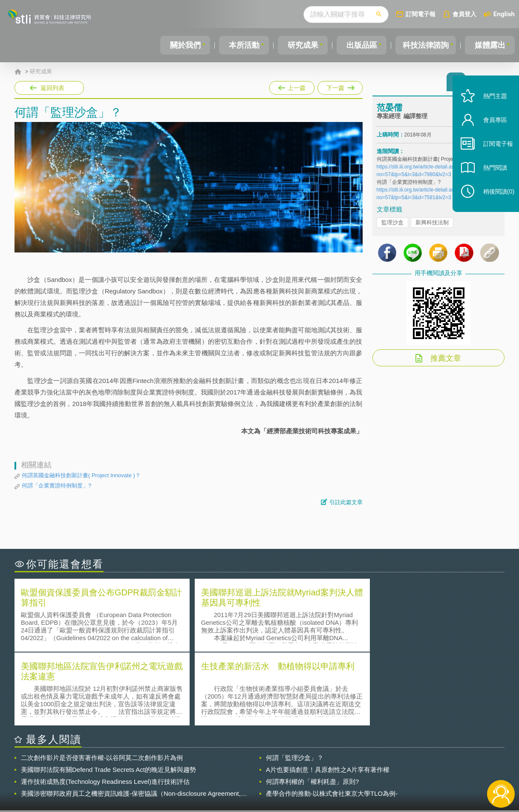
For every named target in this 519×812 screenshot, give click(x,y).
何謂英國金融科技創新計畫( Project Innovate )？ (81, 475)
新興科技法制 (432, 225)
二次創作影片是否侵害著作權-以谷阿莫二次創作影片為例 (102, 683)
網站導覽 (314, 777)
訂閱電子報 (421, 14)
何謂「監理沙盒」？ (295, 683)
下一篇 (339, 86)
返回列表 (52, 88)
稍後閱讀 (494, 203)
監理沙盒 (392, 225)
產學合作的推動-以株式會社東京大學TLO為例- (332, 719)
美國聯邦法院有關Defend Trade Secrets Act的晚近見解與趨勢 (108, 695)
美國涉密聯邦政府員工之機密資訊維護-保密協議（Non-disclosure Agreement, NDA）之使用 (131, 719)
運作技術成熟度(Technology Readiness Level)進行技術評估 (105, 707)
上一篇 (292, 86)
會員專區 (490, 132)
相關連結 (431, 765)
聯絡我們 (262, 777)
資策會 (381, 765)
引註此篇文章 (346, 502)
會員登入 (464, 14)
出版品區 (360, 45)
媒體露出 (490, 45)
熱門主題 (490, 108)
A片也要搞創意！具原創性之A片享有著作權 (328, 695)
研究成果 (301, 45)
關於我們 (185, 45)
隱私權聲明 (265, 765)
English (504, 14)
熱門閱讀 (490, 179)
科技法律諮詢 (425, 45)
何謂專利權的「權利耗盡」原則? (312, 707)
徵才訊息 (314, 765)
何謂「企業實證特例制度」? (56, 486)
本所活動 (243, 45)
